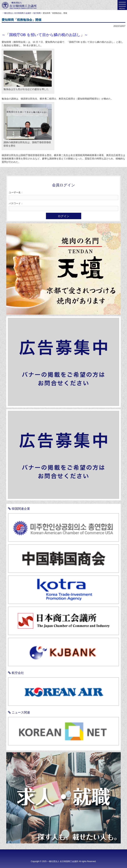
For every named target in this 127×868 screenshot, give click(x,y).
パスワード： (16, 203)
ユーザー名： (16, 192)
